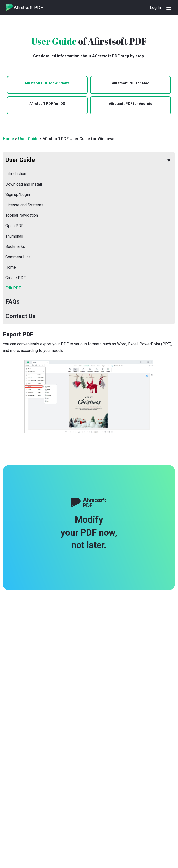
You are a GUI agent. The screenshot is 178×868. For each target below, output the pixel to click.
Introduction (16, 174)
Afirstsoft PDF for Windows (47, 83)
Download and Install (24, 184)
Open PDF (14, 226)
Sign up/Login (18, 194)
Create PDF (16, 278)
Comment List (18, 257)
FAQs (13, 302)
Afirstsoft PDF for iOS (47, 104)
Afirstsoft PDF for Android (131, 104)
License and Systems (24, 205)
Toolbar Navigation (22, 215)
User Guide (28, 139)
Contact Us (21, 316)
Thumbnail (14, 236)
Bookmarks (15, 246)
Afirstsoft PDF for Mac (131, 83)
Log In (155, 7)
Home (8, 139)
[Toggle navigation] (169, 8)
